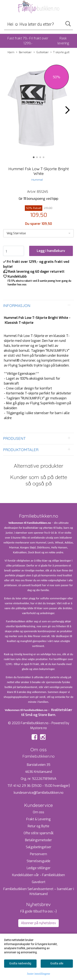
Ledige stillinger (39, 868)
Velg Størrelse (16, 233)
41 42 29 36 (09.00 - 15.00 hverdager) (42, 786)
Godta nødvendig (20, 963)
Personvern (38, 854)
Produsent (14, 438)
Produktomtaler (21, 450)
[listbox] (38, 233)
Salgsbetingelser (39, 847)
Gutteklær (41, 52)
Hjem (11, 52)
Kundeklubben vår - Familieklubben (38, 875)
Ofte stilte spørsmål (39, 833)
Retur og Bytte (38, 826)
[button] (34, 157)
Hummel (37, 180)
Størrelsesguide (38, 861)
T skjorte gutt (60, 52)
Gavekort (39, 882)
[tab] (38, 306)
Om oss (38, 812)
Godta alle (57, 963)
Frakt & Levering (38, 819)
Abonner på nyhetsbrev (38, 923)
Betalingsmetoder (38, 840)
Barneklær (24, 52)
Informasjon (17, 306)
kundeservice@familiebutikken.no (39, 793)
